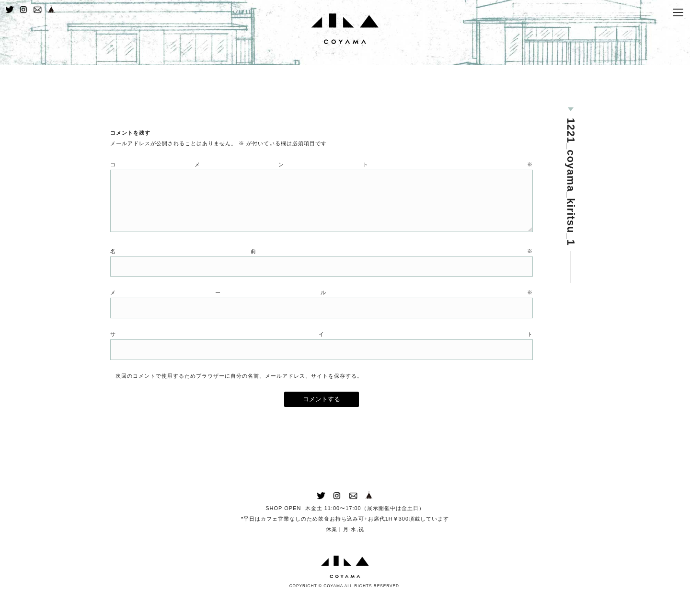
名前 (322, 268)
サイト (322, 353)
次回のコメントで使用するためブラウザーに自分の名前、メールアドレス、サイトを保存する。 (239, 395)
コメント (322, 178)
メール (322, 311)
